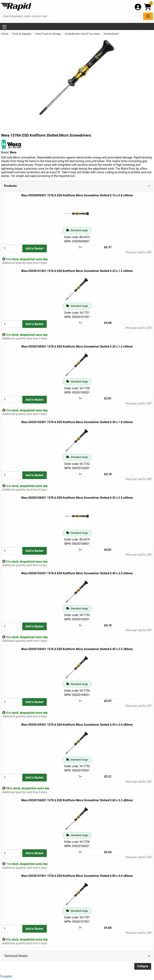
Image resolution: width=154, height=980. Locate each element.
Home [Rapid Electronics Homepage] (5, 34)
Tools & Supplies (22, 34)
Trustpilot (6, 976)
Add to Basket (35, 248)
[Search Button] (148, 16)
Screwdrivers (111, 34)
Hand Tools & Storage (48, 34)
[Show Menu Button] (4, 27)
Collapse (143, 966)
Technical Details (16, 956)
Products (10, 186)
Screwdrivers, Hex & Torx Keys (83, 34)
